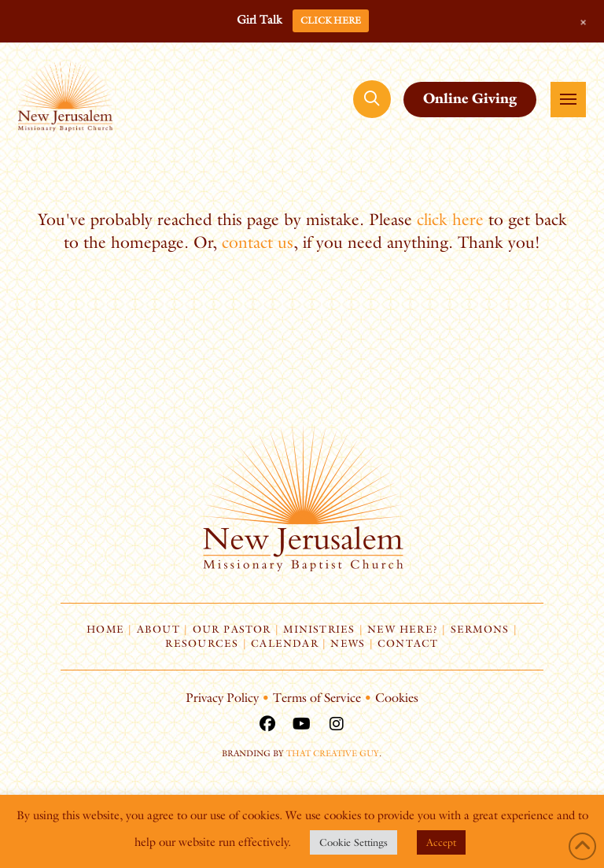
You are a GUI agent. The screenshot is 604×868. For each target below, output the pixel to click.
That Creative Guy (333, 753)
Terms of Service (317, 698)
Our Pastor (232, 629)
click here (450, 219)
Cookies (397, 698)
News (348, 643)
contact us (258, 242)
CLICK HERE (331, 20)
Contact (408, 643)
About (158, 629)
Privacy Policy (222, 698)
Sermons (480, 629)
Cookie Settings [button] (354, 842)
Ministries (319, 629)
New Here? (403, 629)
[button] (372, 99)
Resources (202, 643)
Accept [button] (441, 842)
